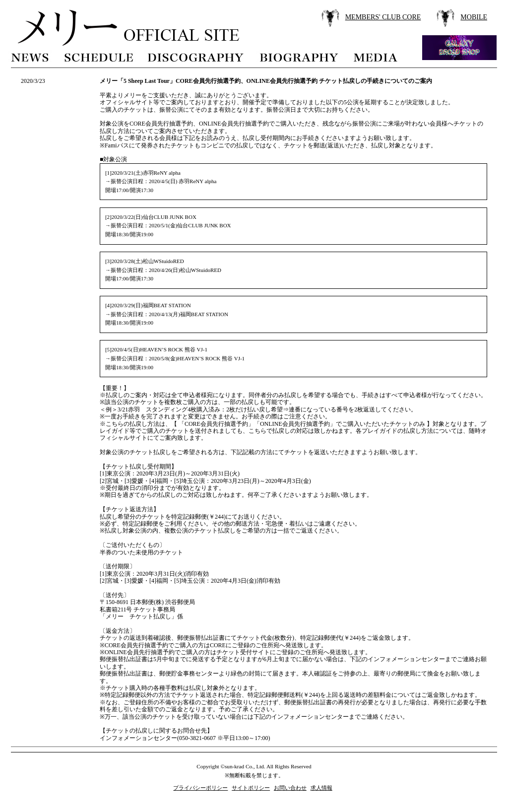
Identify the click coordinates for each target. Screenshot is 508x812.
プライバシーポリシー (200, 788)
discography (196, 56)
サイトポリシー (251, 788)
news (30, 56)
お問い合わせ (290, 788)
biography (299, 56)
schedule (98, 56)
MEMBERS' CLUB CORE (383, 17)
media (376, 56)
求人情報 (321, 788)
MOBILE (474, 17)
